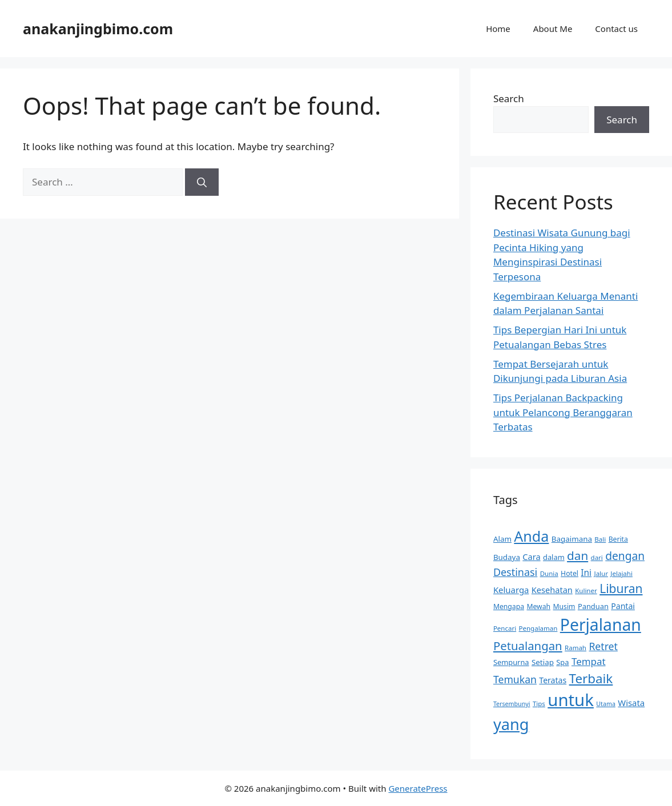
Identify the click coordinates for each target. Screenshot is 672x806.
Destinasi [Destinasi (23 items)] (515, 572)
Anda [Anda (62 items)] (531, 536)
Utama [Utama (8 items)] (606, 704)
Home (498, 29)
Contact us (616, 29)
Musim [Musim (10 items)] (564, 606)
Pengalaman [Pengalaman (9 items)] (538, 628)
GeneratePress (418, 788)
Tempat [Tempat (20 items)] (589, 661)
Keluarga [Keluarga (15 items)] (511, 590)
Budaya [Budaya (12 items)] (507, 557)
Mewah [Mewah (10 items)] (538, 606)
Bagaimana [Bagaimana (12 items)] (572, 539)
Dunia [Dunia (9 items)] (549, 573)
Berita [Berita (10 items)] (618, 539)
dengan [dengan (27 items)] (625, 556)
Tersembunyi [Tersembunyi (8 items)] (512, 704)
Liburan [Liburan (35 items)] (621, 589)
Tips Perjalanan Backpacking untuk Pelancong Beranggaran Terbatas (563, 412)
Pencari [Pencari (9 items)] (505, 628)
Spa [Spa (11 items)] (562, 662)
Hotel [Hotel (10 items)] (570, 573)
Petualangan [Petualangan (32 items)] (528, 646)
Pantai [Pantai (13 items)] (623, 606)
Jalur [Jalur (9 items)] (601, 573)
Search (509, 98)
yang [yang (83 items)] (511, 724)
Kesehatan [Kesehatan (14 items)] (552, 590)
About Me (553, 29)
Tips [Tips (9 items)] (539, 704)
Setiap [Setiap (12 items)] (543, 662)
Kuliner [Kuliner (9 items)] (586, 591)
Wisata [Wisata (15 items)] (631, 703)
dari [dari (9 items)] (597, 557)
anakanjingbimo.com (98, 29)
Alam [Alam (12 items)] (502, 539)
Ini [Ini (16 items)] (586, 573)
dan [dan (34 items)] (578, 555)
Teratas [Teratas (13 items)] (553, 680)
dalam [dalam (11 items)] (554, 557)
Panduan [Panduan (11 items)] (593, 606)
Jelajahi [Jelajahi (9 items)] (621, 573)
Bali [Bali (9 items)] (600, 539)
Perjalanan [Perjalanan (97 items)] (601, 624)
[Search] (202, 182)
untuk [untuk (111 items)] (571, 700)
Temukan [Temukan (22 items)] (515, 679)
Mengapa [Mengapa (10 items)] (509, 606)
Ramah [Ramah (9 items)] (576, 648)
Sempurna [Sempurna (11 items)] (511, 662)
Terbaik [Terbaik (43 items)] (591, 678)
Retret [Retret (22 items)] (603, 646)
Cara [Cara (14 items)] (531, 557)
